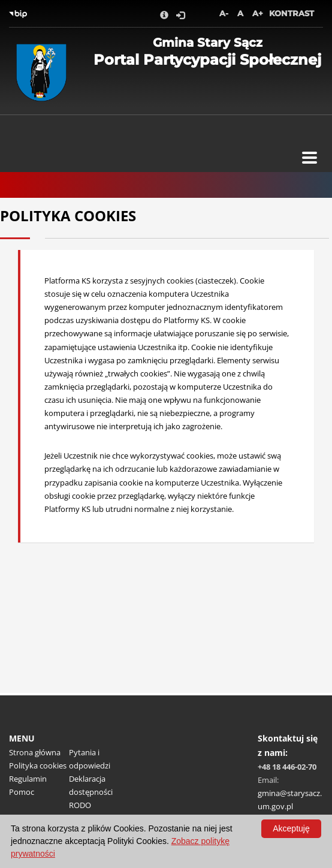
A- (224, 13)
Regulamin (28, 779)
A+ (258, 13)
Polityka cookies (38, 765)
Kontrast (292, 13)
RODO (80, 805)
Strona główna (35, 752)
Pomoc (22, 792)
